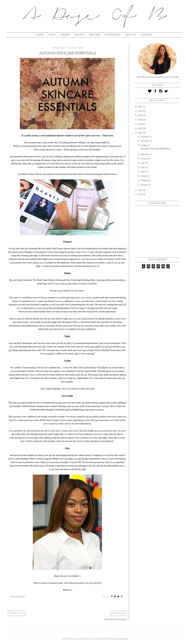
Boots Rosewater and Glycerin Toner (34, 343)
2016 (141, 133)
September (145, 154)
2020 (141, 115)
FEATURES (146, 35)
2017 (141, 128)
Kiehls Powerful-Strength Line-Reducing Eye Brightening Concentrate (62, 410)
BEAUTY (80, 35)
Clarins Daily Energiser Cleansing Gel (29, 252)
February (145, 181)
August (144, 159)
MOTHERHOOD (112, 35)
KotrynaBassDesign (117, 639)
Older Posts (119, 613)
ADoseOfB (82, 639)
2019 (141, 120)
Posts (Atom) (121, 619)
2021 (141, 111)
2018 (141, 124)
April (143, 172)
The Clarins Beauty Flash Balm (93, 367)
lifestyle (131, 35)
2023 (141, 107)
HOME (40, 35)
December (145, 137)
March (144, 176)
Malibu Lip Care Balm (63, 459)
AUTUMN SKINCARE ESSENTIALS (67, 53)
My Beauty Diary (70, 322)
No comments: (18, 597)
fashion (66, 35)
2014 (141, 194)
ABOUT (52, 35)
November (145, 141)
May (143, 167)
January (144, 185)
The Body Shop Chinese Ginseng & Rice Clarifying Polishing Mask (64, 280)
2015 (141, 190)
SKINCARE (94, 35)
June (143, 163)
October (144, 145)
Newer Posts (17, 613)
